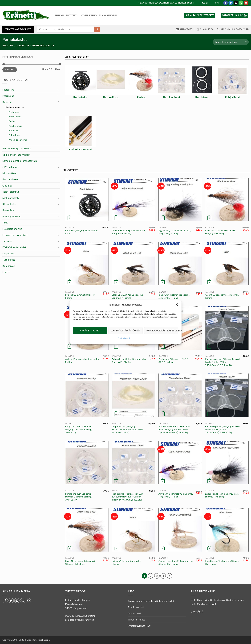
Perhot (12, 121)
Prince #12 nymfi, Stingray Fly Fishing (80, 296)
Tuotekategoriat (18, 29)
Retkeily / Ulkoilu (12, 216)
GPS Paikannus (11, 167)
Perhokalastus (13, 107)
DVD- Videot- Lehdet (14, 247)
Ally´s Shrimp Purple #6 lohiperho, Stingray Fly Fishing (129, 232)
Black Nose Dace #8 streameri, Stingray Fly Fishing (80, 562)
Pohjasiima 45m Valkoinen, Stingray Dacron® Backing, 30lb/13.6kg (79, 497)
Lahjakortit (8, 253)
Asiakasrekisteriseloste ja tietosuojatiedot (151, 601)
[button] (177, 310)
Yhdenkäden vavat (18, 140)
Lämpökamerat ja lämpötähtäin (20, 161)
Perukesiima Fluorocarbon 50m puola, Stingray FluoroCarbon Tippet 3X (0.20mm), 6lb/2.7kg (174, 429)
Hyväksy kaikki (90, 336)
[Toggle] (58, 90)
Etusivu (59, 15)
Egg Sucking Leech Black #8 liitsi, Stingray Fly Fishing (175, 232)
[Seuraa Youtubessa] (246, 3)
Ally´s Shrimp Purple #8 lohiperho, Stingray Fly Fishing (176, 495)
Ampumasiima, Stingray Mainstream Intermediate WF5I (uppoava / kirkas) (127, 429)
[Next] (169, 576)
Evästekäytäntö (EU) (139, 626)
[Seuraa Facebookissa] (226, 3)
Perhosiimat (15, 117)
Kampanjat (8, 266)
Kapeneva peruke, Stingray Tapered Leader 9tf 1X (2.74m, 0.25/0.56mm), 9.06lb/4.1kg (222, 362)
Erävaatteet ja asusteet (15, 235)
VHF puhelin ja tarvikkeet (16, 155)
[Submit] (97, 29)
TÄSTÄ (200, 611)
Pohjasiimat (14, 135)
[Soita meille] (241, 3)
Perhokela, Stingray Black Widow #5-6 (82, 232)
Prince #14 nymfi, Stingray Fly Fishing (127, 562)
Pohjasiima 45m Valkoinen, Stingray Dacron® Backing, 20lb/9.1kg (79, 429)
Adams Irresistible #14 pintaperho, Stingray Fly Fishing (176, 562)
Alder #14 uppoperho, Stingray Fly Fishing (82, 361)
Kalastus (23, 45)
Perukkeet (14, 130)
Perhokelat (14, 112)
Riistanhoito (9, 204)
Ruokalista (8, 210)
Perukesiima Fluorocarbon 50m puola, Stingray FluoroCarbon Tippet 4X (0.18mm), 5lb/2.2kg (128, 497)
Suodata (10, 70)
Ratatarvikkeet (11, 179)
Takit (5, 222)
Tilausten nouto (137, 619)
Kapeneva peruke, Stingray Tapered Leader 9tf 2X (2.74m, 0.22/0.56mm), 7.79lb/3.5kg (222, 429)
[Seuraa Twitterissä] (231, 3)
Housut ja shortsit (12, 229)
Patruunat (8, 96)
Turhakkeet (9, 260)
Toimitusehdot (136, 607)
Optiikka (7, 185)
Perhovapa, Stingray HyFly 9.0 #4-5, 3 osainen (173, 361)
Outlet (6, 272)
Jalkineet (7, 241)
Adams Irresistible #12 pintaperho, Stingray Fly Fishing (129, 361)
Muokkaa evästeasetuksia (162, 336)
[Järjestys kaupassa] (231, 42)
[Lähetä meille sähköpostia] (236, 3)
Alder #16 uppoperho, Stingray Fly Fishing (222, 296)
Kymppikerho (89, 15)
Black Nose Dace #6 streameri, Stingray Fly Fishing (220, 232)
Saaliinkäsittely (11, 198)
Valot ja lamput (11, 192)
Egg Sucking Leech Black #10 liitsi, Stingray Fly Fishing (222, 495)
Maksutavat (135, 613)
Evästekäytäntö (124, 344)
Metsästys (8, 89)
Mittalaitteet (10, 173)
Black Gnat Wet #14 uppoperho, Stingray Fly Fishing (174, 296)
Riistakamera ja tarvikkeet (17, 148)
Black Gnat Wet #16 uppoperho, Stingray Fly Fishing (128, 296)
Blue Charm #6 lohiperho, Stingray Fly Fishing (222, 562)
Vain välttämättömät (125, 336)
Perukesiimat (15, 126)
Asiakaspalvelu (109, 15)
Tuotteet (72, 15)
